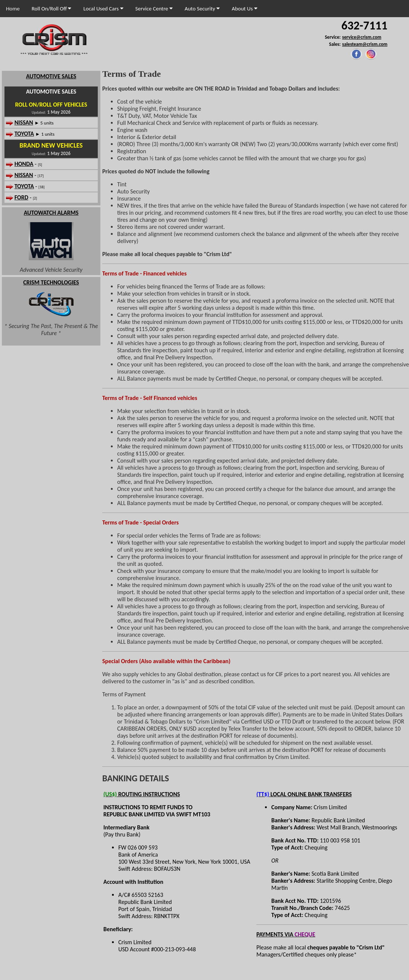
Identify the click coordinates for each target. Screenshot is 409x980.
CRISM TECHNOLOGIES (51, 282)
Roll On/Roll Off (52, 9)
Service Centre (154, 9)
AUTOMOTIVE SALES (51, 76)
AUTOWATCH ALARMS (51, 213)
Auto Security (202, 9)
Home (13, 9)
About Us (245, 9)
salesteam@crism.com (365, 44)
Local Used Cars (103, 9)
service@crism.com (362, 37)
